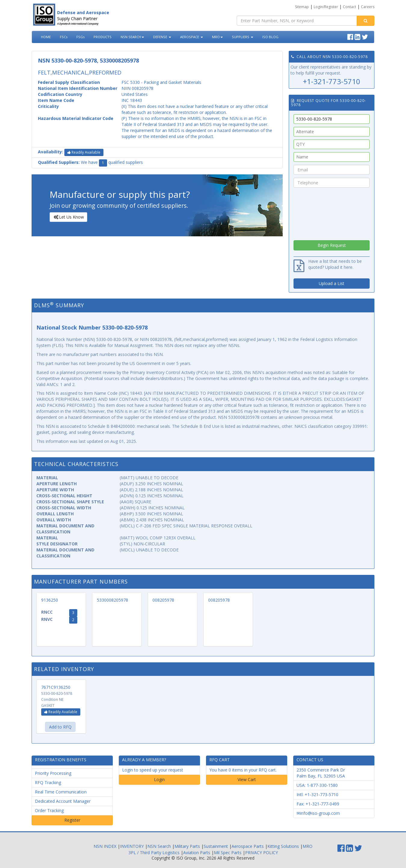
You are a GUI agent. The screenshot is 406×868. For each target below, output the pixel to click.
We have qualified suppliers (90, 163)
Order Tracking (49, 810)
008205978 (163, 600)
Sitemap (302, 7)
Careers (368, 7)
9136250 (50, 600)
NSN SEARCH (132, 37)
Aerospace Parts (248, 846)
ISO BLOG (270, 37)
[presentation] (332, 212)
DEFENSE (162, 37)
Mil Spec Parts (228, 853)
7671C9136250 (56, 687)
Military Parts (187, 846)
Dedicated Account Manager (63, 801)
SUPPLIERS (243, 37)
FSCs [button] (64, 37)
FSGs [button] (80, 37)
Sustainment (216, 846)
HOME (46, 37)
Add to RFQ (60, 727)
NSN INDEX (105, 846)
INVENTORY (132, 846)
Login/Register (326, 7)
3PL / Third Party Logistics (154, 853)
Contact (349, 7)
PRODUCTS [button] (103, 37)
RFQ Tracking (48, 782)
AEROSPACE (192, 37)
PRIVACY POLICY (261, 853)
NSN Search (159, 846)
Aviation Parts (197, 853)
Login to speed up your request (153, 770)
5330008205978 (112, 600)
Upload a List (332, 283)
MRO (217, 37)
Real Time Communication (61, 792)
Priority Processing (53, 773)
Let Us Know (68, 217)
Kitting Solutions (283, 846)
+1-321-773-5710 (332, 81)
